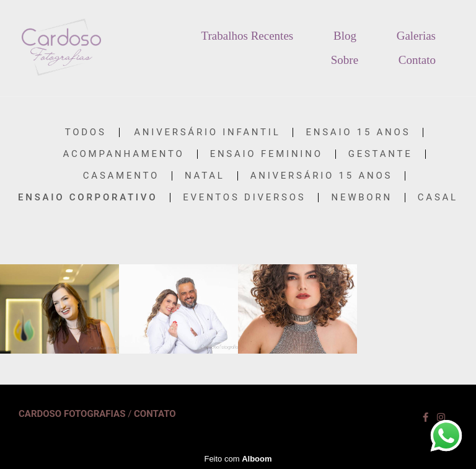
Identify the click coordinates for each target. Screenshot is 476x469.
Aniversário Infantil (207, 132)
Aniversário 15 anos (321, 176)
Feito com (238, 459)
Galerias (416, 36)
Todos (86, 132)
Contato (417, 60)
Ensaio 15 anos (358, 132)
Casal (438, 198)
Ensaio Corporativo (88, 198)
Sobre (345, 60)
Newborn (361, 198)
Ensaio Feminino (267, 154)
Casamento (121, 176)
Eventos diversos (244, 198)
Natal (205, 176)
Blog (345, 36)
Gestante (381, 154)
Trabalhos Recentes (248, 36)
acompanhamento (124, 154)
